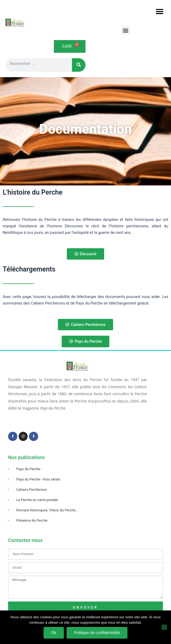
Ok (54, 633)
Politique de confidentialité (97, 633)
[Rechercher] (79, 65)
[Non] (164, 627)
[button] (160, 12)
